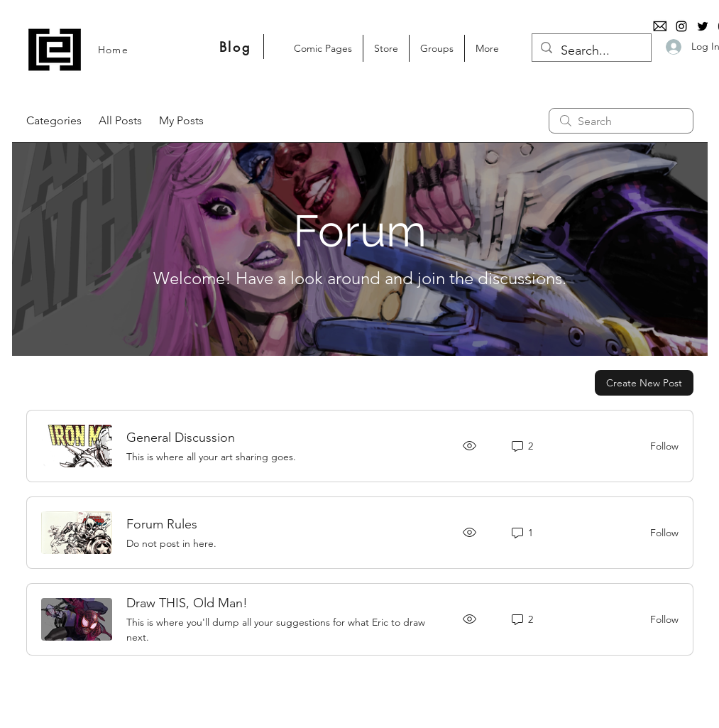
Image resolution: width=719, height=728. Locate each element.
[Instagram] (681, 26)
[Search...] (591, 51)
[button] (386, 48)
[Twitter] (703, 26)
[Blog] (236, 47)
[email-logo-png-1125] (660, 26)
